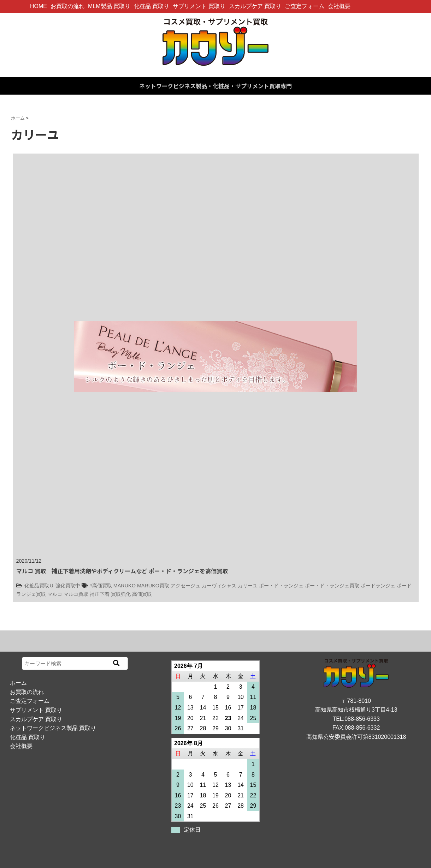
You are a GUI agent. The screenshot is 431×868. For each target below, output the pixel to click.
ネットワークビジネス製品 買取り (53, 728)
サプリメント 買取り (199, 6)
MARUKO (125, 586)
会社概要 (339, 6)
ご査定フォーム (305, 6)
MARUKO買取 (153, 586)
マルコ (55, 594)
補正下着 (100, 594)
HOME (39, 6)
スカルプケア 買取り (255, 6)
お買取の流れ (67, 6)
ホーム (18, 683)
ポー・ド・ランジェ (281, 586)
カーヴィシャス (219, 586)
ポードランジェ (378, 586)
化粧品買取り (39, 586)
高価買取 (142, 594)
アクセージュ (185, 586)
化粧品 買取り (152, 6)
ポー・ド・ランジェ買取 (332, 586)
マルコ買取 (76, 594)
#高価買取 (101, 586)
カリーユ (248, 586)
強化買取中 (68, 586)
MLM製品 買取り (109, 6)
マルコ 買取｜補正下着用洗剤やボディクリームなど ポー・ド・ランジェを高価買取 (122, 571)
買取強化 (121, 594)
